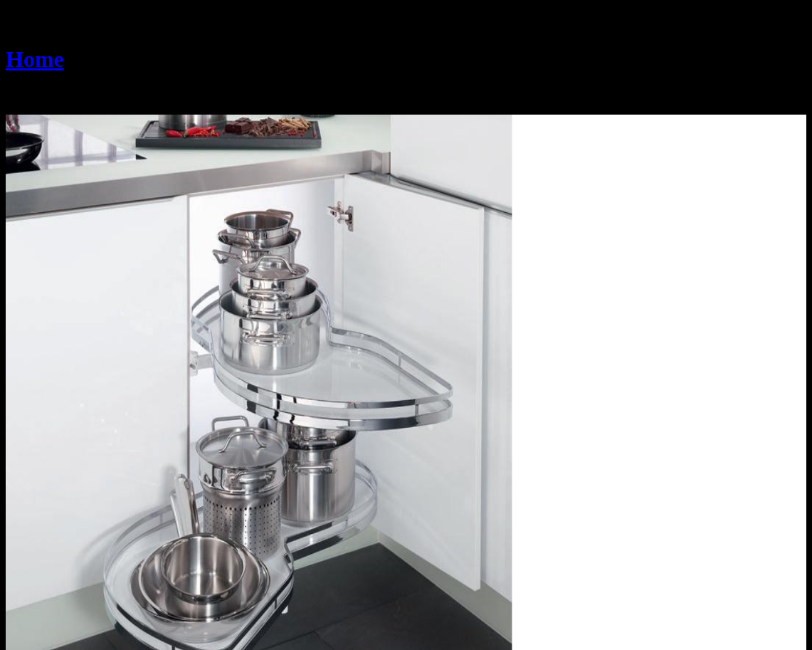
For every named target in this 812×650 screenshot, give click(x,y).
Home (35, 59)
